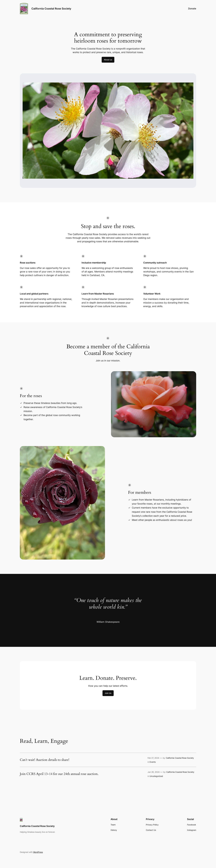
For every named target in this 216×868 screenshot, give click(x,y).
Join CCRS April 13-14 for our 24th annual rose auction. (59, 774)
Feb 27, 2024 (153, 758)
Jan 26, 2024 (154, 772)
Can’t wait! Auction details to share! (45, 760)
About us (108, 60)
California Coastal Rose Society (51, 9)
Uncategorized (156, 776)
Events (153, 762)
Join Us (108, 693)
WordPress (38, 852)
